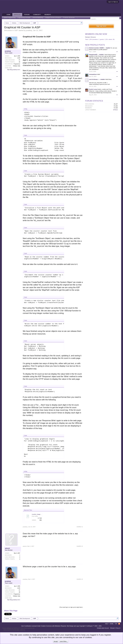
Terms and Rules (103, 628)
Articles (17, 15)
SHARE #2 (80, 546)
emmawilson (93, 74)
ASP (16, 30)
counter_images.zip (37, 514)
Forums (27, 15)
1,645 (19, 58)
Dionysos (93, 37)
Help (107, 624)
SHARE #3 (80, 579)
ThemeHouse (29, 630)
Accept (56, 641)
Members (48, 15)
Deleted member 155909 (96, 48)
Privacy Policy (115, 628)
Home (9, 15)
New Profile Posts (95, 45)
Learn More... (64, 641)
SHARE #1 (80, 527)
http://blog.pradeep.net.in (14, 70)
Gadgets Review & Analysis (53, 18)
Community (37, 15)
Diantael (87, 37)
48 (19, 62)
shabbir (108, 48)
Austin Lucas (93, 89)
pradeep (29, 30)
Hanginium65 (93, 55)
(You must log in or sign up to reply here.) (71, 607)
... (77, 18)
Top (116, 624)
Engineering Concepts (24, 18)
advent (7, 548)
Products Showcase (69, 18)
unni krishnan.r (94, 79)
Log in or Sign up (113, 2)
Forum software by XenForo (19, 628)
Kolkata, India (17, 66)
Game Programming (10, 18)
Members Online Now (96, 34)
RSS (119, 624)
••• (117, 52)
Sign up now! (101, 26)
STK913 (115, 110)
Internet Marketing (38, 18)
